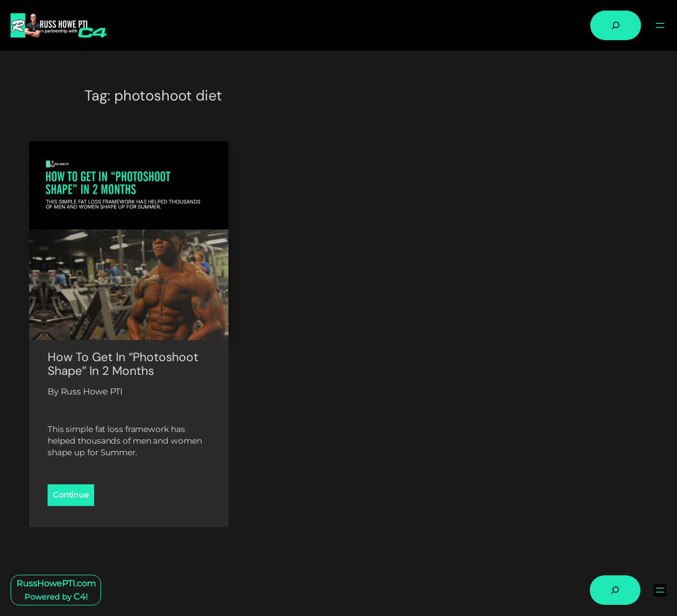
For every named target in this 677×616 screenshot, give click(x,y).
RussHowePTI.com (56, 583)
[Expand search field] (616, 25)
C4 (80, 596)
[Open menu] (660, 25)
